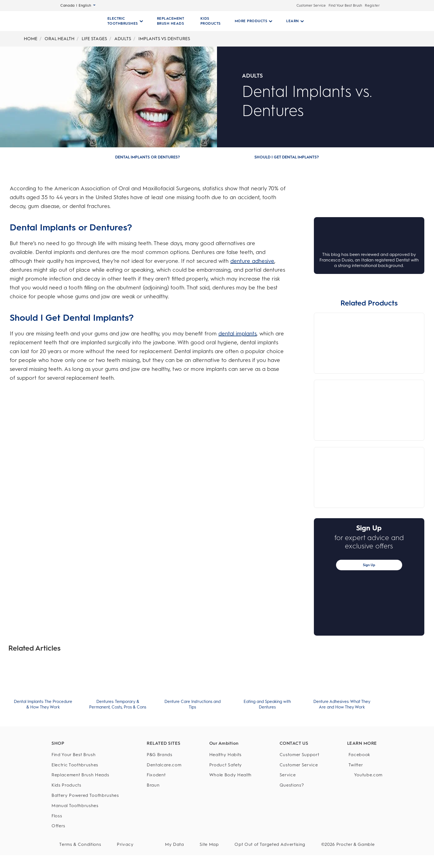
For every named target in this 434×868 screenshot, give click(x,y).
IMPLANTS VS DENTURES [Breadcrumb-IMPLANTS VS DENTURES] (164, 39)
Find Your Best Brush (345, 5)
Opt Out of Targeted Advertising (278, 848)
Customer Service (311, 5)
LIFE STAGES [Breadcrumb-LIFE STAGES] (94, 39)
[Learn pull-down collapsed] (293, 21)
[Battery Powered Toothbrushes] (85, 799)
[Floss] (85, 819)
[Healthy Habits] (230, 758)
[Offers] (85, 830)
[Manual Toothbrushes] (85, 809)
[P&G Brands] (164, 758)
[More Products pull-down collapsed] (251, 21)
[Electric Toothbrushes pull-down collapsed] (125, 21)
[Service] (299, 779)
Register (372, 5)
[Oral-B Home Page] (76, 21)
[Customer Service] (299, 768)
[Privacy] (117, 848)
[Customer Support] (299, 758)
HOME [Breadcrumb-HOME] (31, 39)
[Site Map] (223, 848)
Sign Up (369, 565)
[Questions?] (299, 789)
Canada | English (78, 5)
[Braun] (164, 789)
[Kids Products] (85, 789)
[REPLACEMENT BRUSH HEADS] (171, 21)
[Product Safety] (230, 768)
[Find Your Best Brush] (85, 758)
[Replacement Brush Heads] (85, 779)
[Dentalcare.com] (164, 768)
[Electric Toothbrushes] (85, 768)
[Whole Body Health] (230, 779)
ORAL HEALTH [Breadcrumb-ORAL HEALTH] (60, 39)
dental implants (237, 333)
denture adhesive (252, 261)
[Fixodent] (164, 779)
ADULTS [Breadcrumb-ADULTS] (123, 39)
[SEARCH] (342, 21)
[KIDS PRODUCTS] (208, 21)
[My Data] (194, 848)
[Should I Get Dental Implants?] (287, 157)
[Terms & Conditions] (78, 848)
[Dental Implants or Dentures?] (148, 157)
